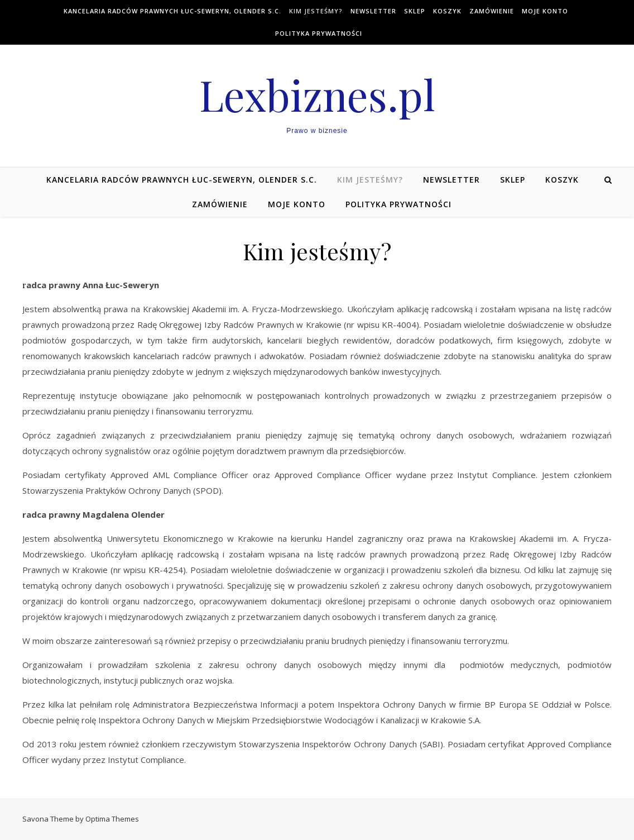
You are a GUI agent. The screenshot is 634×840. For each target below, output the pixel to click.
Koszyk (447, 11)
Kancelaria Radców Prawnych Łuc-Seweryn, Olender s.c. (172, 11)
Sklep (415, 11)
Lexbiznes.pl (317, 95)
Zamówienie (492, 11)
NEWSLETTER (373, 11)
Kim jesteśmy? (316, 11)
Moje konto (545, 11)
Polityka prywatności (319, 33)
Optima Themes (112, 819)
